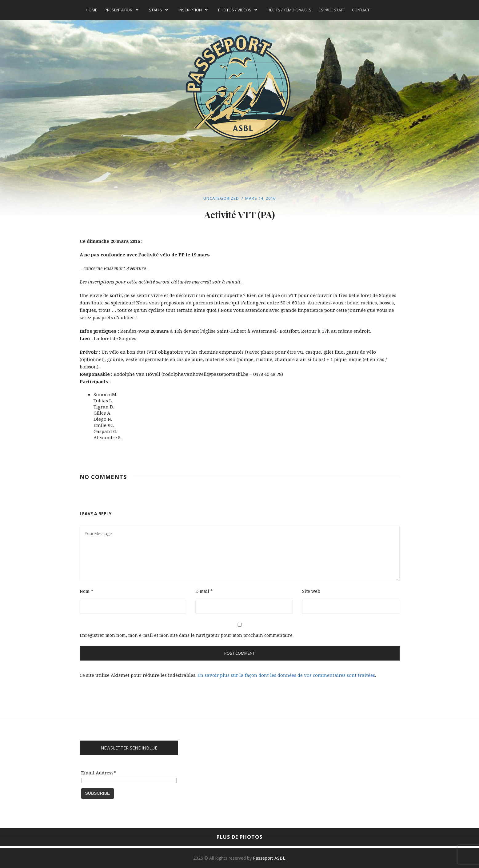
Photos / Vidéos (238, 10)
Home (92, 10)
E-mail (204, 591)
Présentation (122, 10)
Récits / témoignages (289, 10)
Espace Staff (332, 10)
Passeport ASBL (269, 858)
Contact (361, 10)
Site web (311, 591)
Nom (86, 591)
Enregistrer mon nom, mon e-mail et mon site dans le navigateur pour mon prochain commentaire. (187, 635)
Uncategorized (221, 198)
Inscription (193, 10)
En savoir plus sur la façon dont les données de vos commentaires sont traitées (286, 675)
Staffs (158, 10)
